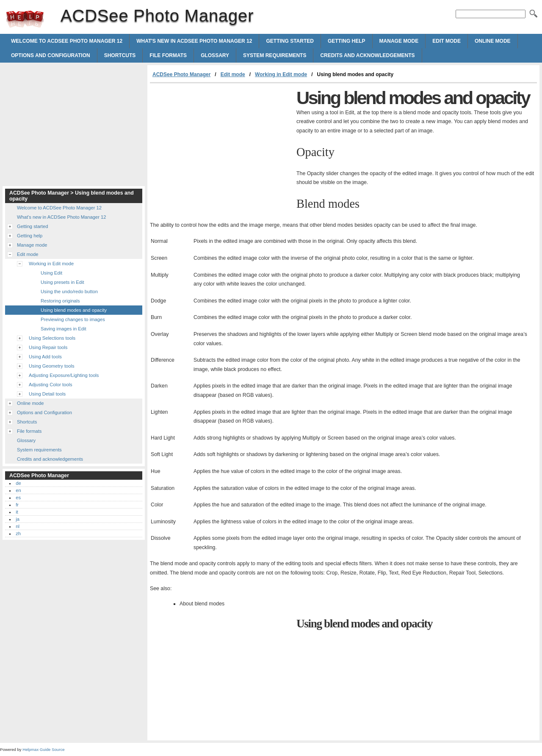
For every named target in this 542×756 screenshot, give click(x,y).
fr (17, 505)
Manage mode (399, 41)
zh (18, 533)
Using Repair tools (48, 347)
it (17, 512)
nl (18, 526)
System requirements (275, 55)
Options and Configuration (51, 55)
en (18, 490)
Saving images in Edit (64, 329)
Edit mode (447, 41)
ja (18, 519)
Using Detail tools (47, 394)
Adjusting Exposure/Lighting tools (64, 375)
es (18, 498)
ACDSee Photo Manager (25, 19)
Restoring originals (60, 301)
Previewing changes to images (73, 319)
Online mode (493, 41)
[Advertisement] (221, 147)
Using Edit (51, 273)
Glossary (215, 55)
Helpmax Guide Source (43, 749)
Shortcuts (120, 55)
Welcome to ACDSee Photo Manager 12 (67, 41)
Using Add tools (45, 357)
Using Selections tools (52, 338)
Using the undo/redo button (69, 291)
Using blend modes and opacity (74, 310)
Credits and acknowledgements (367, 55)
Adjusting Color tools (51, 385)
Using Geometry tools (52, 366)
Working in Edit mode (281, 74)
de (18, 483)
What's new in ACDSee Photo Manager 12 (194, 41)
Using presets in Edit (62, 282)
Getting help (347, 41)
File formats (168, 55)
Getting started (290, 41)
